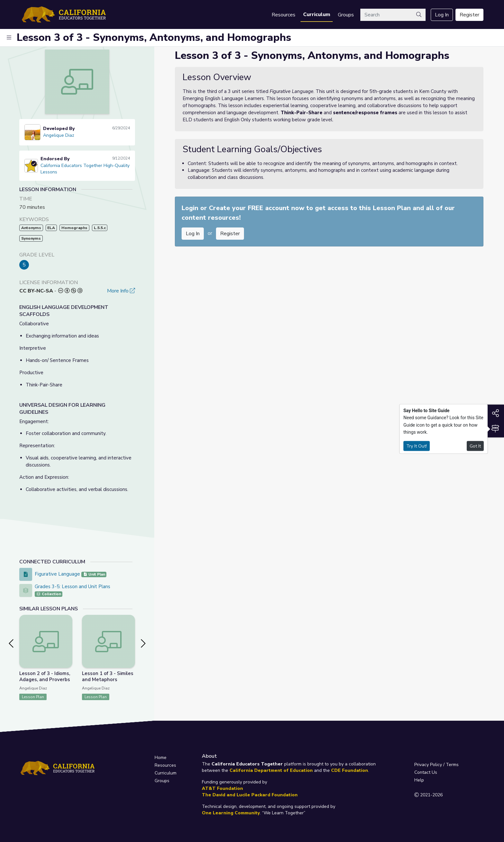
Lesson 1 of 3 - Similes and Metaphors (108, 676)
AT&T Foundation (222, 788)
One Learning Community (231, 813)
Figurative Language (58, 574)
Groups (346, 15)
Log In (442, 15)
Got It (475, 446)
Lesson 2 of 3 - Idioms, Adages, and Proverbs (45, 676)
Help (419, 780)
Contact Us (426, 772)
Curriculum (317, 14)
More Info (121, 291)
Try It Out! (417, 446)
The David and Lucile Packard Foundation (250, 795)
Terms (452, 765)
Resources (283, 15)
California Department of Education (271, 770)
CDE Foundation (350, 770)
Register (469, 15)
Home (161, 758)
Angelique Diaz (59, 135)
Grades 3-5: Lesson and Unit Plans (72, 587)
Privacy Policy (428, 765)
